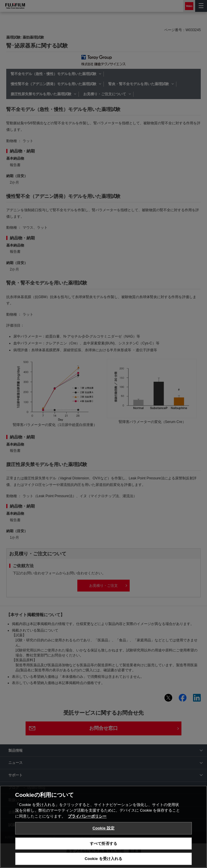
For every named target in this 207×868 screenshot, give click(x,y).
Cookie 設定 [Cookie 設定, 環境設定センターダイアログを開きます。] (103, 828)
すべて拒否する (103, 844)
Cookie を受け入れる (104, 859)
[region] (103, 827)
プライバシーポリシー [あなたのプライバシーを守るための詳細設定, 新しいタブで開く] (87, 816)
